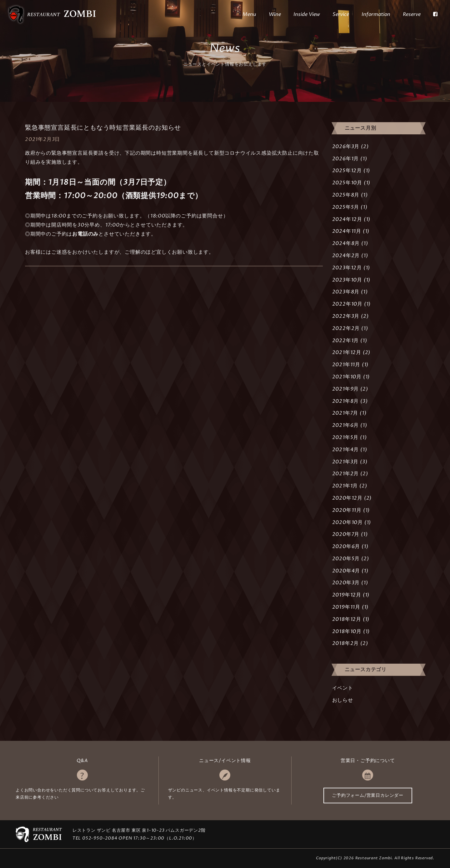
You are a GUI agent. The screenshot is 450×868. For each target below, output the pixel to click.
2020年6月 (346, 546)
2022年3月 (346, 316)
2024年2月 (346, 256)
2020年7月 (346, 534)
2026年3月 (346, 147)
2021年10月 (347, 377)
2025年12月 (347, 171)
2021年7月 (345, 413)
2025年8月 (346, 195)
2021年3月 (345, 462)
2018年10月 (347, 631)
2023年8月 (346, 292)
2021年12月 (347, 352)
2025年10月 (347, 183)
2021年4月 (346, 450)
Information (376, 14)
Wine (275, 14)
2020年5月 (346, 559)
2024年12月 (347, 219)
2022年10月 (347, 304)
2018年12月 (347, 619)
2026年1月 (346, 159)
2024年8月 (346, 243)
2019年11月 (346, 607)
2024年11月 (347, 231)
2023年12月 (347, 268)
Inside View (307, 14)
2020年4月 (346, 571)
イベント (343, 688)
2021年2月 (346, 474)
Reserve (412, 14)
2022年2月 (346, 328)
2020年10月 (347, 522)
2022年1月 (346, 341)
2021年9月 (346, 389)
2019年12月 (347, 595)
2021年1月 (345, 486)
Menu (249, 14)
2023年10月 (347, 280)
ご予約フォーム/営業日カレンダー (368, 795)
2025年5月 (346, 207)
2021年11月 (346, 365)
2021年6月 (346, 425)
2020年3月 (346, 583)
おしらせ (343, 700)
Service (341, 14)
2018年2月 (346, 643)
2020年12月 (347, 498)
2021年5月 (345, 437)
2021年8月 (346, 401)
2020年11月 (347, 510)
